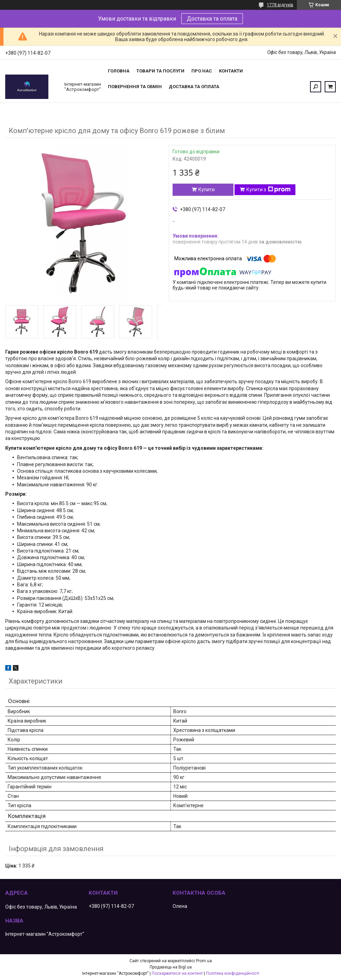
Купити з (268, 190)
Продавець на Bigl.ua (171, 967)
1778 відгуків (280, 5)
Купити (207, 190)
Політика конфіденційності (233, 973)
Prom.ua (204, 961)
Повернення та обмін (135, 87)
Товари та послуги (160, 71)
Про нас (202, 71)
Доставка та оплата (212, 19)
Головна (119, 71)
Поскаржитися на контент (177, 973)
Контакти (231, 71)
